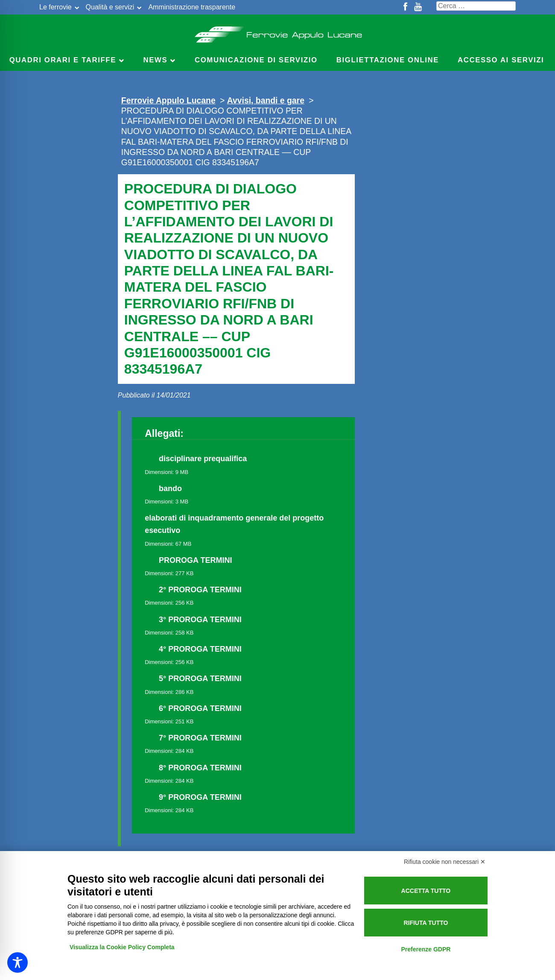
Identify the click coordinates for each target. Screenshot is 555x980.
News (156, 60)
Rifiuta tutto (426, 923)
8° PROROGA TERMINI (200, 768)
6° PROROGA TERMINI (200, 708)
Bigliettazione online (388, 60)
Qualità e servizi (110, 7)
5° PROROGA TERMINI (200, 679)
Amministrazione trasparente (192, 7)
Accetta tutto (426, 891)
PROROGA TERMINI (195, 560)
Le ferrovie (55, 7)
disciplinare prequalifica (203, 459)
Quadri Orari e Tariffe (63, 60)
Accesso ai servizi (501, 60)
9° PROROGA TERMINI (200, 797)
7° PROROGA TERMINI (200, 738)
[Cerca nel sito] (476, 6)
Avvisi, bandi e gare (266, 100)
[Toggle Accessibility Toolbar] (18, 962)
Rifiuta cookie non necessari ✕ (445, 862)
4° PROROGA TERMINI (200, 649)
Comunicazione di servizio (256, 60)
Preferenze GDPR (426, 949)
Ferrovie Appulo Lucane (278, 32)
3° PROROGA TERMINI (200, 620)
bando (170, 489)
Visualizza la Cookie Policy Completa (122, 947)
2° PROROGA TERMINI (200, 590)
